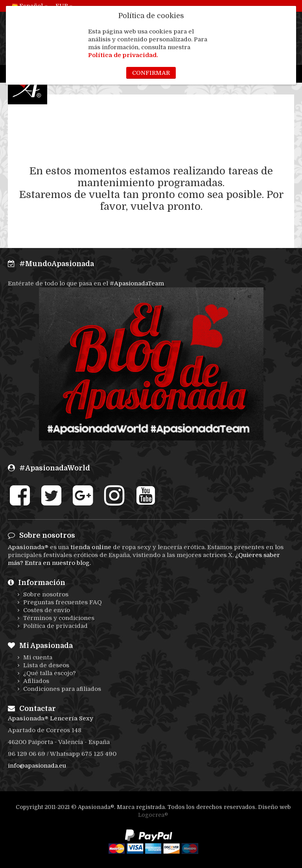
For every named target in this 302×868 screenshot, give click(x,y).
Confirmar (151, 73)
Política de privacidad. (123, 55)
